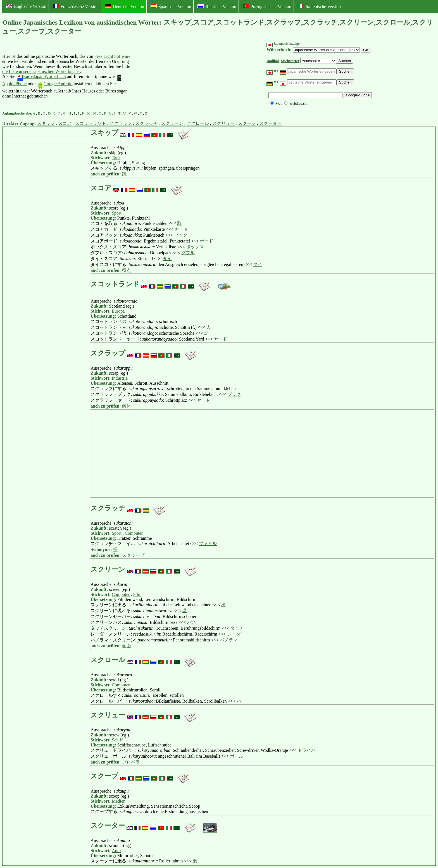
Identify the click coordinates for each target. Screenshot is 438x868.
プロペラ (131, 762)
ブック (181, 235)
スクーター (270, 123)
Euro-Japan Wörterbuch (41, 76)
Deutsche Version (125, 6)
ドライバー (309, 750)
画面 (127, 646)
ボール (237, 756)
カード (181, 229)
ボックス (195, 247)
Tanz (116, 158)
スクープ (247, 123)
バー (241, 701)
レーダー (236, 634)
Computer (134, 533)
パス (192, 622)
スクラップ (121, 123)
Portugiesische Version (267, 6)
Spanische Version (171, 6)
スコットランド (91, 123)
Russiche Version (217, 6)
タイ (167, 259)
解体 (127, 406)
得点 (127, 270)
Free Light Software (112, 56)
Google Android (55, 84)
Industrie (120, 378)
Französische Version (76, 6)
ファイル (208, 544)
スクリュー (223, 123)
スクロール (198, 123)
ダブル (188, 253)
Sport (117, 213)
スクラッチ (146, 123)
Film (137, 594)
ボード (206, 241)
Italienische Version (319, 6)
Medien (119, 801)
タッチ (237, 628)
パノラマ (229, 640)
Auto (116, 851)
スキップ (46, 123)
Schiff (117, 740)
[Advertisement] (174, 76)
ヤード (220, 339)
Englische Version (26, 6)
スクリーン (172, 123)
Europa (118, 311)
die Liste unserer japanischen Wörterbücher (41, 71)
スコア (65, 123)
